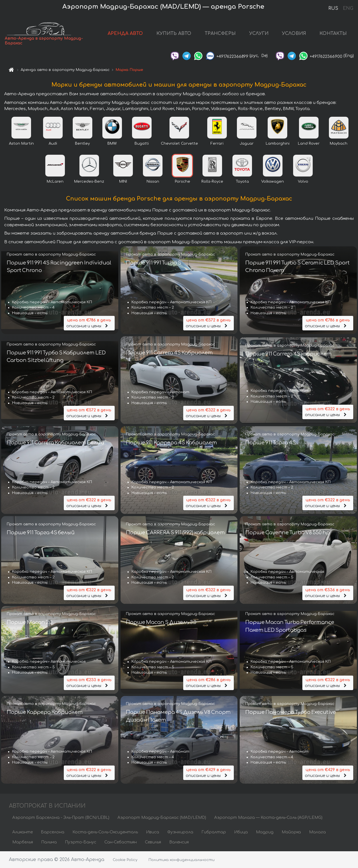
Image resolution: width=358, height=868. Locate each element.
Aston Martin (21, 144)
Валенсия (179, 842)
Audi (53, 144)
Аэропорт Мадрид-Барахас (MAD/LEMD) (162, 818)
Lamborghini (278, 144)
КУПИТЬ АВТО (174, 34)
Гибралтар (214, 832)
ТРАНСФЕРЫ (220, 34)
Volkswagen (273, 182)
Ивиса (153, 832)
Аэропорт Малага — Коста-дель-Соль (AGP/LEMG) (268, 818)
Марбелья (23, 842)
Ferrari (217, 144)
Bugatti (142, 144)
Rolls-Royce (212, 182)
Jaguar (247, 144)
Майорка (291, 832)
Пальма (49, 842)
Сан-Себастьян (121, 842)
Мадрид (265, 832)
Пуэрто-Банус (81, 842)
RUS (333, 8)
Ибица (241, 832)
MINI (123, 182)
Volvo (303, 182)
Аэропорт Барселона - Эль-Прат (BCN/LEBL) (61, 818)
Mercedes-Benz (89, 182)
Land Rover (309, 144)
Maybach (339, 144)
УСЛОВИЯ (294, 34)
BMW (112, 144)
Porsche (182, 182)
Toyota (242, 182)
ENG (348, 8)
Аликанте (23, 832)
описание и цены (89, 323)
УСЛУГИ (259, 34)
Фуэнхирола (180, 832)
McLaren (55, 182)
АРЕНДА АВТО (125, 34)
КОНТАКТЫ (333, 34)
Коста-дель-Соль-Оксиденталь (105, 832)
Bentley (82, 144)
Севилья (153, 842)
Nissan (153, 182)
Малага (317, 832)
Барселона (53, 832)
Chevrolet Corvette (179, 144)
